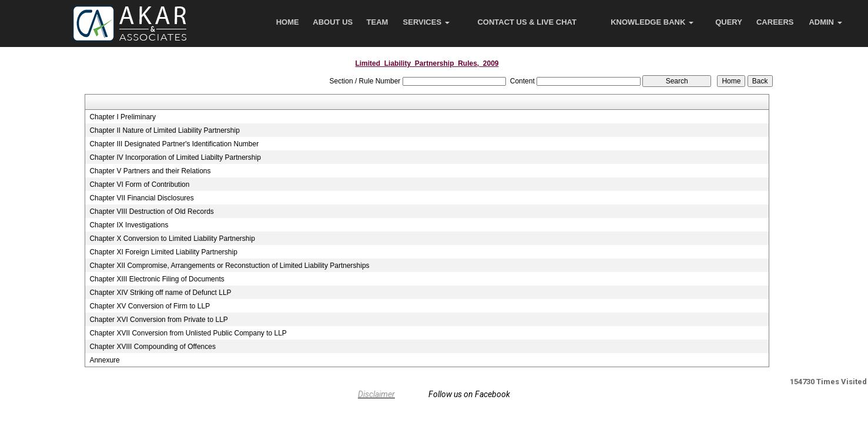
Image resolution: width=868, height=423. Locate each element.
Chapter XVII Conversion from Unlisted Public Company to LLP (188, 333)
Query (729, 22)
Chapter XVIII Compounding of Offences (153, 347)
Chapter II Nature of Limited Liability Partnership (164, 130)
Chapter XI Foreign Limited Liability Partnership (163, 252)
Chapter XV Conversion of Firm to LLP (150, 306)
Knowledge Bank (652, 22)
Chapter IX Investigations (129, 225)
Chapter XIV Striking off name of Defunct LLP (160, 293)
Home (288, 22)
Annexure (104, 360)
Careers (775, 22)
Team (378, 22)
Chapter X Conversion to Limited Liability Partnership (172, 239)
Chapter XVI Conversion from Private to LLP (158, 320)
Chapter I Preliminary (123, 117)
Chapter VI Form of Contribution (139, 184)
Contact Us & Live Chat (527, 22)
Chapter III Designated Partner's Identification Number (174, 144)
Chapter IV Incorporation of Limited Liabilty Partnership (175, 157)
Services (426, 22)
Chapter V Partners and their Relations (150, 171)
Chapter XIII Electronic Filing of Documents (157, 279)
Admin (825, 22)
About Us (333, 22)
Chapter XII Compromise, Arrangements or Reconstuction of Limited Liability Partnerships (229, 266)
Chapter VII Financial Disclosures (141, 198)
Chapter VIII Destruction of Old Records (151, 211)
